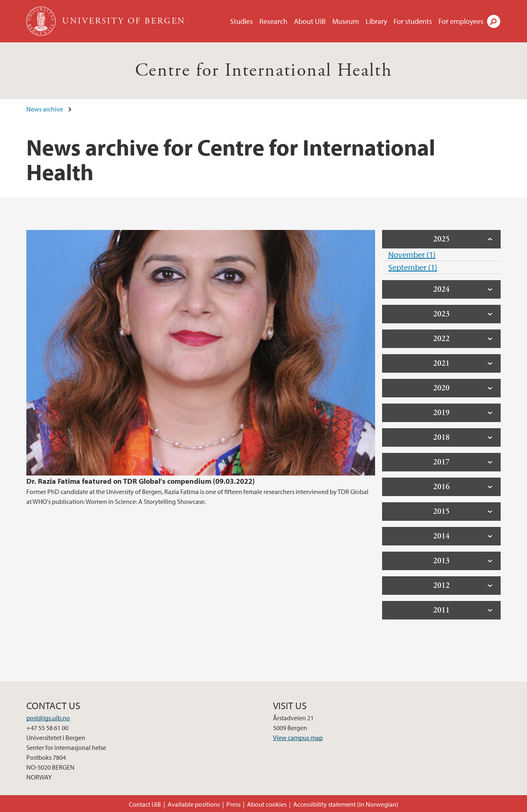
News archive (45, 109)
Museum (346, 21)
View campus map (298, 738)
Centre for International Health (263, 71)
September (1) (413, 267)
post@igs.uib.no (48, 718)
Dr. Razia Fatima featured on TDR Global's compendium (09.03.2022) (141, 481)
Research (273, 21)
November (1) (412, 254)
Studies (241, 21)
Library (376, 21)
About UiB (310, 21)
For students (413, 21)
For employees (461, 21)
